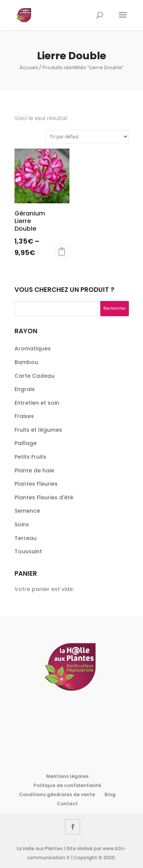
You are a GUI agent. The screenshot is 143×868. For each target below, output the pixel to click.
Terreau (26, 538)
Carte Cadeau (35, 376)
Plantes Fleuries (36, 484)
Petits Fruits (30, 457)
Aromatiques (33, 348)
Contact (67, 804)
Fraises (24, 416)
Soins (22, 524)
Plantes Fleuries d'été (44, 497)
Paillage (26, 443)
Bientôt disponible (62, 251)
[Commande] (87, 137)
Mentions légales (67, 776)
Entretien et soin (37, 403)
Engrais (25, 389)
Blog (110, 794)
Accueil (29, 67)
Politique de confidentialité (67, 785)
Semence (27, 511)
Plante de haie (34, 470)
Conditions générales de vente (57, 794)
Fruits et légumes (38, 430)
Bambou (26, 362)
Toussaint (28, 551)
